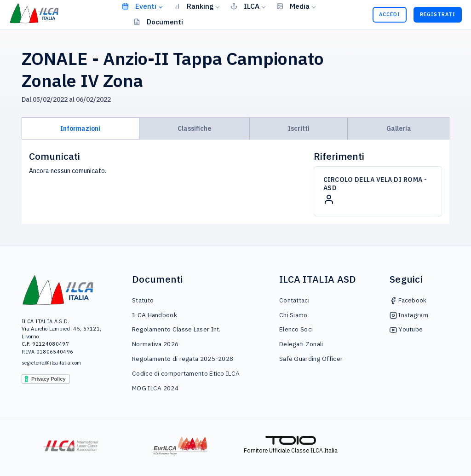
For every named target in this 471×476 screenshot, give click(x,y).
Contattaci (294, 300)
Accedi (390, 14)
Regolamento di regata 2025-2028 (183, 359)
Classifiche (194, 128)
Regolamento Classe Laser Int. (176, 329)
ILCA (245, 6)
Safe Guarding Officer (311, 359)
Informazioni (80, 128)
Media (293, 6)
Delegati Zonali (301, 344)
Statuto (143, 300)
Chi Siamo (293, 315)
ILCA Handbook (155, 315)
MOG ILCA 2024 (155, 388)
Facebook (408, 300)
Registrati (438, 14)
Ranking (193, 6)
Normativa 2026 (155, 344)
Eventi (139, 6)
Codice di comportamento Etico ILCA (186, 373)
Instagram (409, 315)
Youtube (406, 329)
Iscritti (299, 128)
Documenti (158, 22)
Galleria (399, 128)
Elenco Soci (296, 329)
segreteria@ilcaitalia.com (52, 363)
